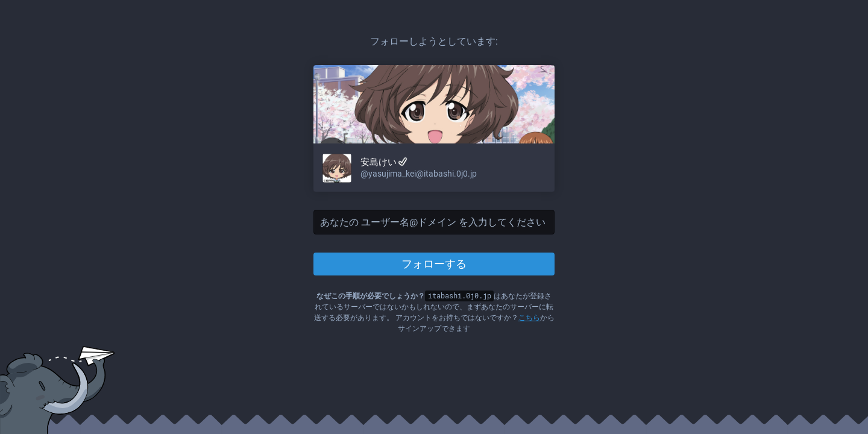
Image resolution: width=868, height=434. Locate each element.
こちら (529, 318)
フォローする (434, 264)
